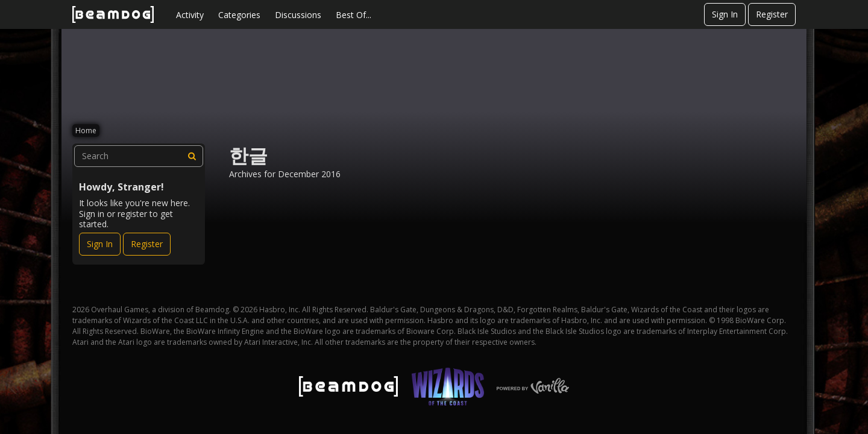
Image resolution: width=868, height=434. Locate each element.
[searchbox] (139, 156)
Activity (190, 15)
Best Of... (354, 15)
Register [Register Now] (147, 244)
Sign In (725, 14)
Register (772, 14)
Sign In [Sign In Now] (100, 244)
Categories (239, 15)
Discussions (298, 15)
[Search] (192, 156)
